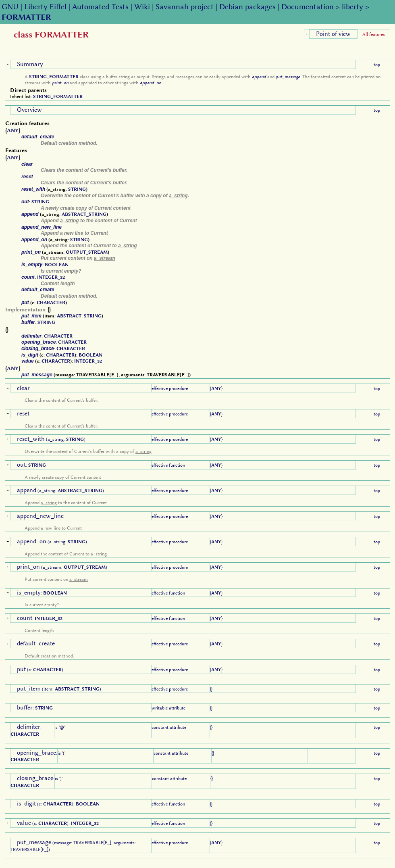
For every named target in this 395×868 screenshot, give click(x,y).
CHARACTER (51, 303)
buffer (28, 322)
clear (27, 164)
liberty (352, 7)
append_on (151, 83)
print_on (60, 83)
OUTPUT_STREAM (87, 252)
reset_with (33, 189)
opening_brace (38, 342)
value (28, 361)
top (377, 65)
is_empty (32, 265)
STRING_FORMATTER (54, 77)
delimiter (31, 336)
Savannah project (185, 7)
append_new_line (42, 227)
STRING (77, 189)
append (259, 77)
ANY (13, 130)
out (25, 202)
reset (27, 177)
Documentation (308, 7)
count (28, 277)
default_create (38, 137)
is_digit (30, 355)
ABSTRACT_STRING (84, 214)
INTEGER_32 (51, 277)
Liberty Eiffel (45, 7)
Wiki (142, 7)
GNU (10, 7)
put (25, 303)
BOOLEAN (57, 265)
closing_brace (38, 348)
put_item (31, 316)
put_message (288, 77)
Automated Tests (100, 7)
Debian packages (247, 7)
